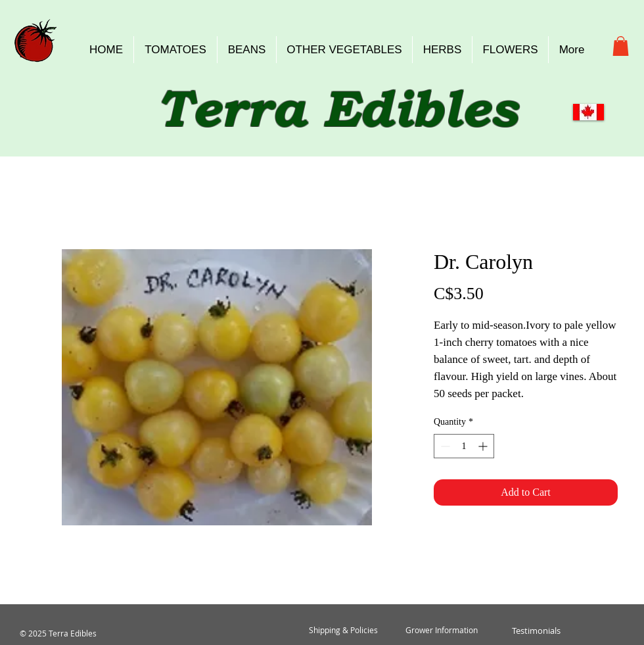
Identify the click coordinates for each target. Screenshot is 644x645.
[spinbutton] (464, 446)
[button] (621, 46)
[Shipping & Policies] (343, 631)
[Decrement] (444, 446)
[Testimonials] (536, 631)
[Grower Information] (442, 631)
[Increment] (484, 446)
